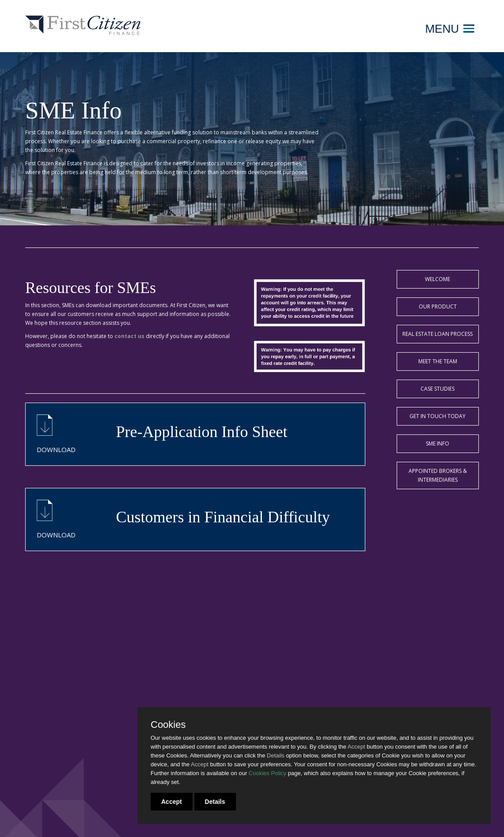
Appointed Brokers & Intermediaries (438, 475)
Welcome (438, 279)
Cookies (168, 725)
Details (215, 802)
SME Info (438, 443)
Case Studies (438, 389)
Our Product (438, 306)
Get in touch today (438, 416)
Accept (172, 802)
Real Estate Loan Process (438, 334)
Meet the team (438, 361)
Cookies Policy (267, 773)
